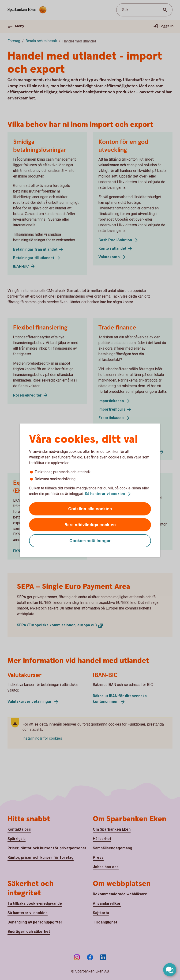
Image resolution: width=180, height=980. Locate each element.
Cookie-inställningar (90, 541)
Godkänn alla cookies (90, 509)
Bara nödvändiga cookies (90, 525)
